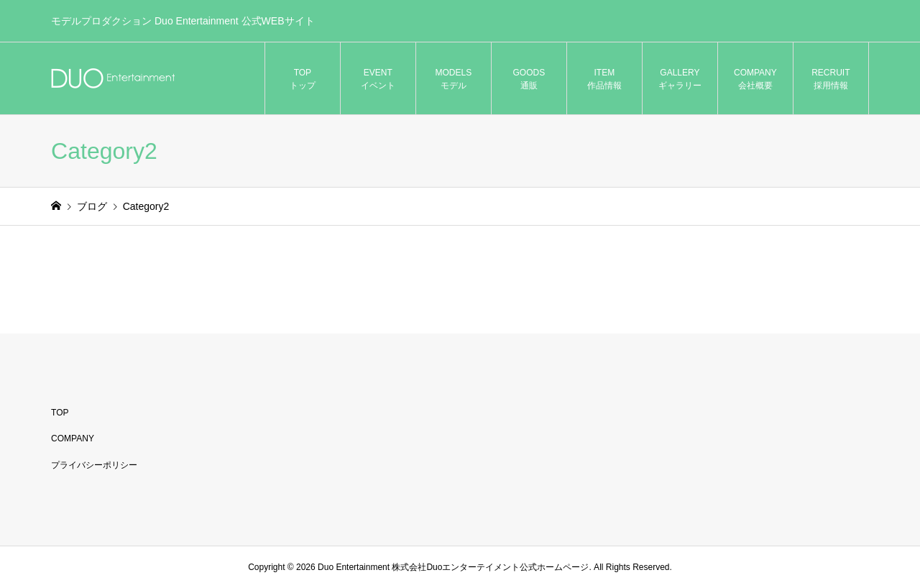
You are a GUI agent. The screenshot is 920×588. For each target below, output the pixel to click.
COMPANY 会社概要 (755, 79)
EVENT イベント (378, 79)
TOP (60, 413)
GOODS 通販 (529, 79)
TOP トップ (303, 79)
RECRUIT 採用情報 (831, 79)
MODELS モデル (454, 79)
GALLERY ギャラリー (680, 79)
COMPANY (73, 438)
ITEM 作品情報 (604, 79)
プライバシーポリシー (94, 465)
